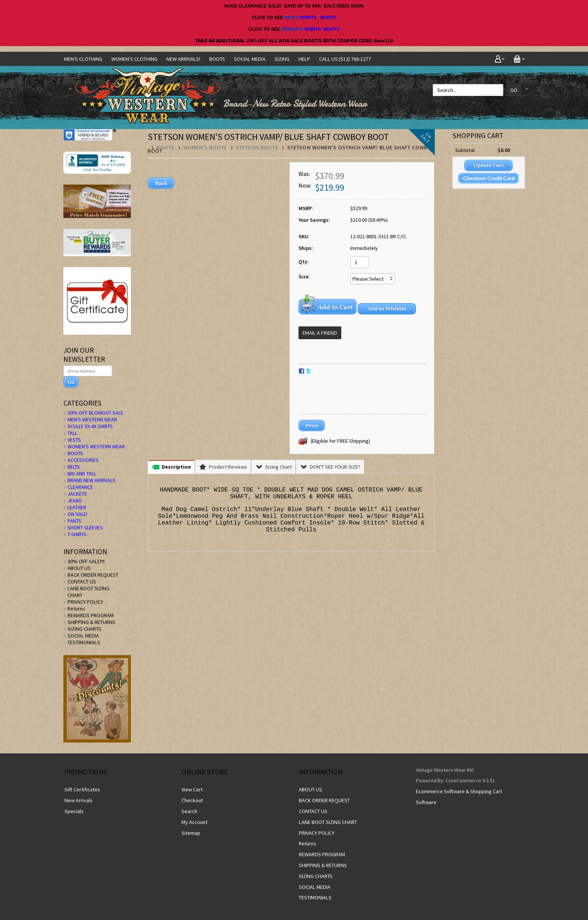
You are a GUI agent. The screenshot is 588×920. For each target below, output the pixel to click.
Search (189, 811)
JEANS (75, 501)
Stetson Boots (257, 147)
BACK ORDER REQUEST (93, 575)
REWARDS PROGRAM (91, 615)
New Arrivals (79, 800)
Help (304, 59)
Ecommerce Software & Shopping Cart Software (459, 797)
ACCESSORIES (83, 460)
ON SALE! (77, 514)
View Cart (192, 789)
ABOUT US (79, 568)
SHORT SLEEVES (85, 528)
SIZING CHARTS (84, 629)
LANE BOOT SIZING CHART (328, 822)
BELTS (74, 467)
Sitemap (191, 833)
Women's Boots (205, 147)
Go (514, 90)
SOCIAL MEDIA (250, 59)
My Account (194, 822)
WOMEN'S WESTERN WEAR (96, 446)
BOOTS (328, 18)
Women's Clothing (134, 59)
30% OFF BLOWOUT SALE (95, 413)
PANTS (74, 521)
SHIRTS (308, 18)
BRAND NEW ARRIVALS (91, 480)
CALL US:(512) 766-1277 (345, 59)
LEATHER (77, 507)
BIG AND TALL (82, 474)
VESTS (74, 440)
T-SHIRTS (77, 534)
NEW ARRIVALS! (183, 59)
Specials (74, 811)
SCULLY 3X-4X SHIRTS (90, 426)
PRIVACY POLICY (85, 602)
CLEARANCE (80, 487)
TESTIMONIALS (84, 642)
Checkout (192, 800)
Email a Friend (320, 333)
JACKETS (77, 494)
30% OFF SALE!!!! (86, 561)
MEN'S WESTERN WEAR (92, 419)
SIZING (282, 59)
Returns (76, 609)
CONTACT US (82, 582)
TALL (72, 433)
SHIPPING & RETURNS (91, 622)
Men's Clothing (83, 59)
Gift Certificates (82, 789)
